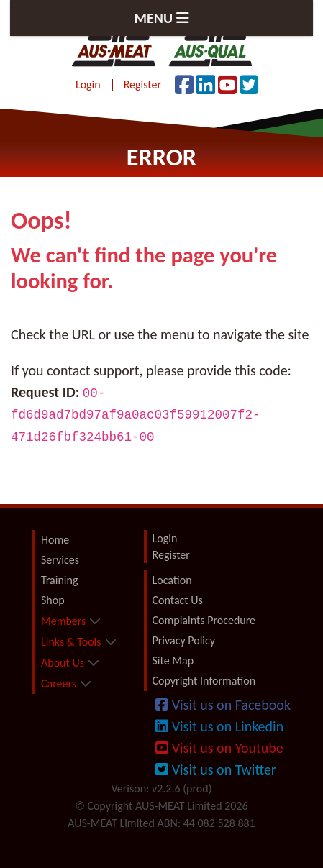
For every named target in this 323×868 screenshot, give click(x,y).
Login (88, 85)
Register (142, 85)
